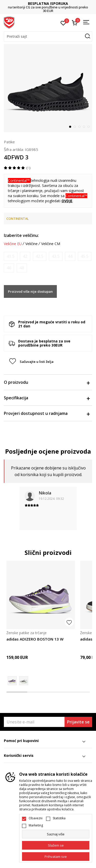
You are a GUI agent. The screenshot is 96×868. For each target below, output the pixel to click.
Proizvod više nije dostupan (30, 291)
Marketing (36, 825)
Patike (9, 142)
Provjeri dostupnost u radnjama (47, 413)
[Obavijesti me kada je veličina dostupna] (11, 256)
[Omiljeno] (63, 23)
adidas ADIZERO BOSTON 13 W (35, 639)
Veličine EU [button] (13, 244)
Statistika (59, 818)
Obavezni (36, 818)
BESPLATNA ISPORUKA (48, 3)
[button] (48, 36)
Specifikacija (47, 398)
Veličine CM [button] (51, 244)
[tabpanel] (48, 88)
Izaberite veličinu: (21, 235)
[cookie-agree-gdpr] (56, 845)
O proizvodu (47, 382)
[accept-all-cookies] (56, 857)
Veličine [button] (31, 244)
